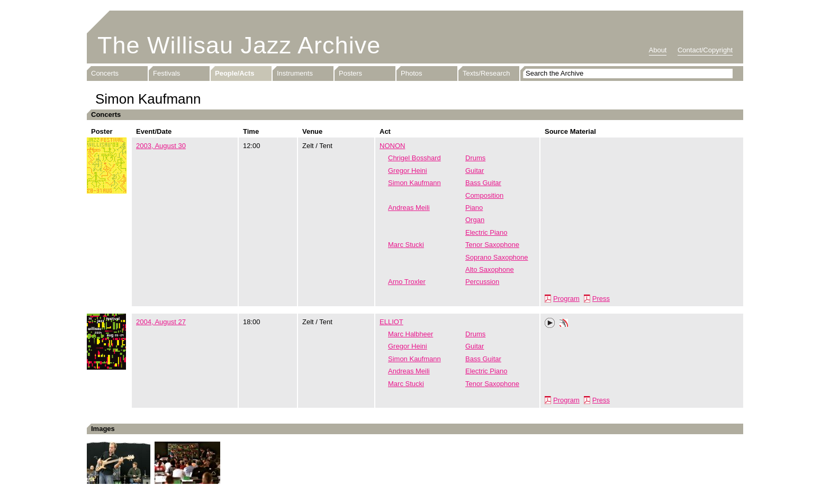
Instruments (295, 73)
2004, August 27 (161, 322)
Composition (484, 195)
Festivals (166, 73)
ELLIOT (391, 322)
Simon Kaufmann (414, 183)
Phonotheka (564, 324)
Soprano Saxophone (497, 257)
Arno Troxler (407, 282)
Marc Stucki (406, 245)
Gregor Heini (408, 171)
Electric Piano (486, 232)
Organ (475, 220)
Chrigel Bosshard (414, 158)
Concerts (105, 73)
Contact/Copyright (705, 50)
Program (566, 299)
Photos (411, 73)
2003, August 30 (161, 146)
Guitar (475, 171)
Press (601, 299)
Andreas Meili (409, 208)
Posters (350, 73)
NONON (392, 146)
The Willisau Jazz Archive (239, 45)
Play (550, 323)
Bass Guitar (483, 183)
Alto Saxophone (490, 269)
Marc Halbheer (411, 334)
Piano (474, 208)
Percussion (482, 282)
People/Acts (234, 73)
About (658, 50)
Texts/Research (486, 73)
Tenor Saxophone (492, 245)
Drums (475, 158)
